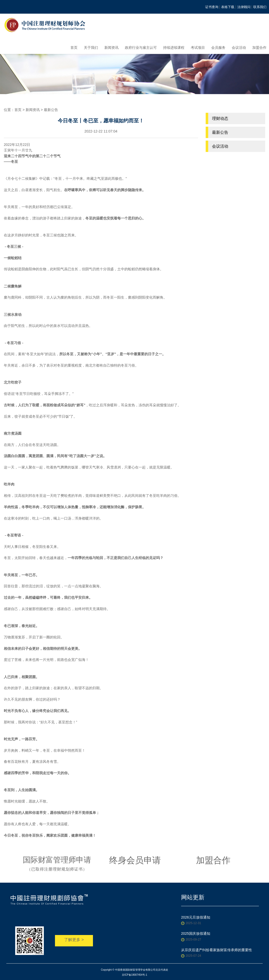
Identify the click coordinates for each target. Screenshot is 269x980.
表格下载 (228, 7)
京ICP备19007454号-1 (134, 975)
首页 (74, 48)
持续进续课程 (174, 48)
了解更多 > (74, 940)
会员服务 (218, 48)
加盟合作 (259, 48)
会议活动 (239, 48)
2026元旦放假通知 (196, 917)
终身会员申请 (135, 860)
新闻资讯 (111, 48)
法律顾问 (244, 7)
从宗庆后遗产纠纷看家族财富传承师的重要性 (217, 950)
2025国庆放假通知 (196, 933)
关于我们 (91, 48)
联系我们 (260, 7)
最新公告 (51, 110)
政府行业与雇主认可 (141, 48)
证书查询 (212, 7)
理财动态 (220, 118)
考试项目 (198, 48)
